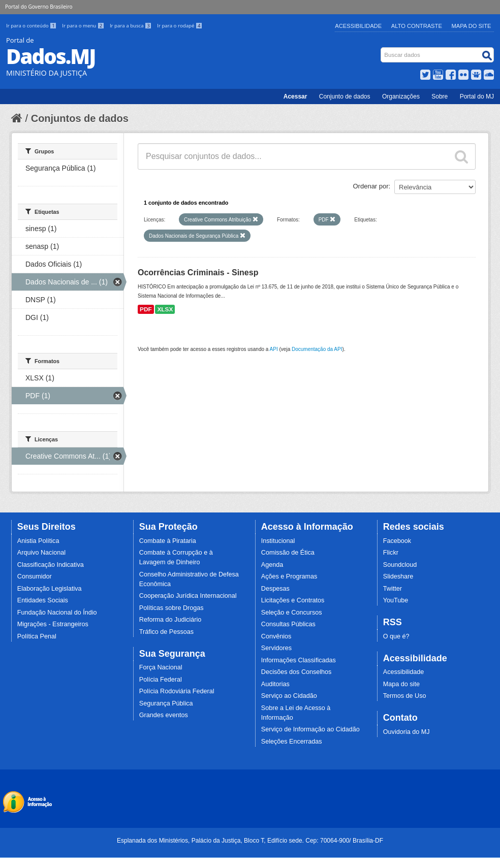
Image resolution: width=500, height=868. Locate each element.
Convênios (276, 636)
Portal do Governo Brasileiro (39, 7)
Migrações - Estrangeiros (53, 624)
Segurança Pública (166, 703)
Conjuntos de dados (80, 118)
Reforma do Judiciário (170, 620)
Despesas (275, 589)
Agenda (272, 565)
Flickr (391, 553)
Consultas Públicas (288, 624)
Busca (382, 50)
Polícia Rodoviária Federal (177, 691)
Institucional (278, 541)
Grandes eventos (164, 715)
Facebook (397, 541)
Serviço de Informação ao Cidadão (310, 729)
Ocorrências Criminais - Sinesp (198, 272)
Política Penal (37, 636)
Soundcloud (400, 565)
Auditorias (275, 684)
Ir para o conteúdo (32, 26)
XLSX (165, 309)
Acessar (295, 97)
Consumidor (35, 576)
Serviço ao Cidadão (289, 696)
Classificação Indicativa (51, 565)
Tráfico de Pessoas (166, 632)
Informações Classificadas (299, 660)
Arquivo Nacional (41, 553)
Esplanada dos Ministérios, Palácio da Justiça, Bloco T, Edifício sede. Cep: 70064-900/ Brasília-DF (250, 841)
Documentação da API (317, 349)
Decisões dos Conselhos (296, 672)
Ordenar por (371, 186)
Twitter (393, 589)
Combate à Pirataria (168, 541)
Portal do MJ (477, 97)
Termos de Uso (405, 696)
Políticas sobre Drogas (171, 608)
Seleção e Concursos (292, 613)
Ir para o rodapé (180, 26)
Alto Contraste (417, 26)
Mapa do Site (472, 26)
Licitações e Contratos (293, 600)
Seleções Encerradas (292, 742)
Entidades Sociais (43, 600)
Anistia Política (38, 541)
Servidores (276, 648)
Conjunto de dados (345, 97)
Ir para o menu (84, 26)
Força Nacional (161, 667)
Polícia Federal (161, 680)
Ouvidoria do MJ (407, 732)
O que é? (396, 636)
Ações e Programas (289, 576)
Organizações (401, 97)
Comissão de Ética (288, 553)
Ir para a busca (131, 26)
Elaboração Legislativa (50, 589)
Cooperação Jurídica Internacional (188, 596)
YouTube (396, 600)
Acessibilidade (358, 26)
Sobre (440, 97)
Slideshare (398, 576)
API (274, 349)
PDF (146, 309)
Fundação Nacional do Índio (57, 613)
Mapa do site (401, 684)
